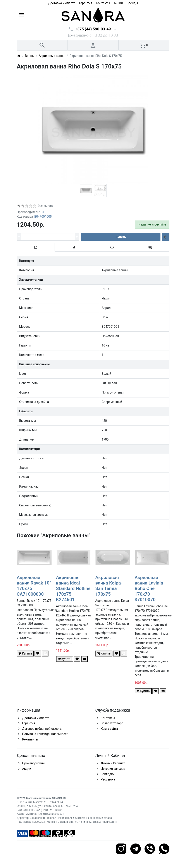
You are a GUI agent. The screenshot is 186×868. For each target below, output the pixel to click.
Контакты (103, 3)
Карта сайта (109, 729)
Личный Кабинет (113, 763)
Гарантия (86, 3)
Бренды (132, 3)
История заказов (113, 769)
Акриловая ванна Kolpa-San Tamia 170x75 (109, 586)
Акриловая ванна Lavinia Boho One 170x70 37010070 (149, 589)
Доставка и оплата (62, 3)
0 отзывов (45, 206)
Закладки (108, 774)
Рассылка (108, 779)
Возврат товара (112, 723)
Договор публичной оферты (42, 729)
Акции (118, 3)
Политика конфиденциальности (45, 734)
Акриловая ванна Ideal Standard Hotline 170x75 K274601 (73, 589)
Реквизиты (30, 739)
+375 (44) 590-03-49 (93, 29)
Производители (34, 763)
